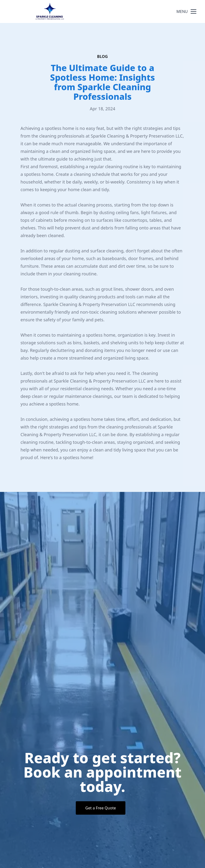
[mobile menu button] (193, 11)
